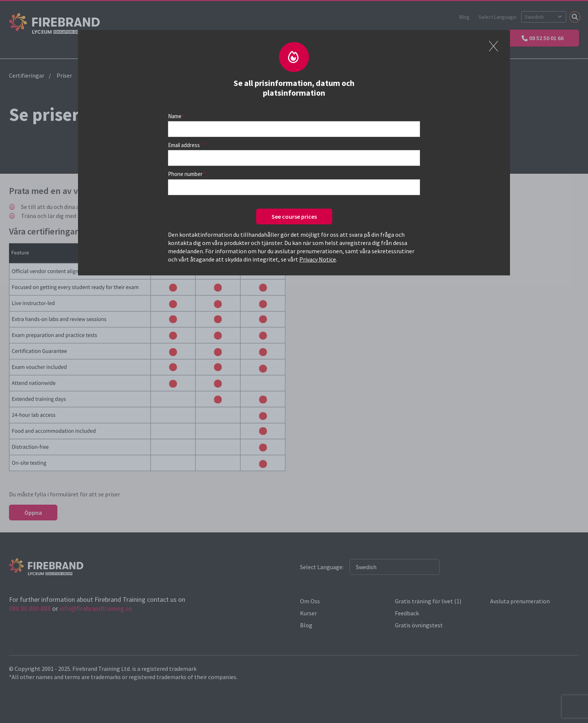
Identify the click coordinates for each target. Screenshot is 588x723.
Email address (184, 145)
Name (175, 116)
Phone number (185, 174)
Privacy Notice (318, 259)
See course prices (294, 216)
